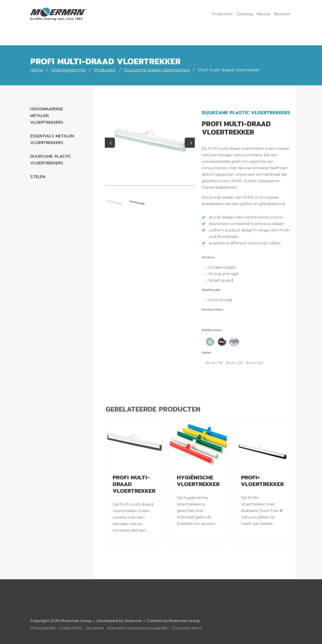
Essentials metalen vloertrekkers (52, 139)
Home (37, 70)
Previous (110, 143)
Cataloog (244, 14)
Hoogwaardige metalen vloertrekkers (47, 116)
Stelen (38, 177)
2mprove (133, 621)
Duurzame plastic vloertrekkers (157, 70)
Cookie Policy (70, 628)
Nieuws (263, 14)
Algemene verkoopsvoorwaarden (138, 628)
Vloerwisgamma (68, 70)
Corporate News (187, 628)
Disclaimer (95, 628)
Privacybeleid (43, 628)
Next (190, 143)
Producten (222, 14)
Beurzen (282, 14)
